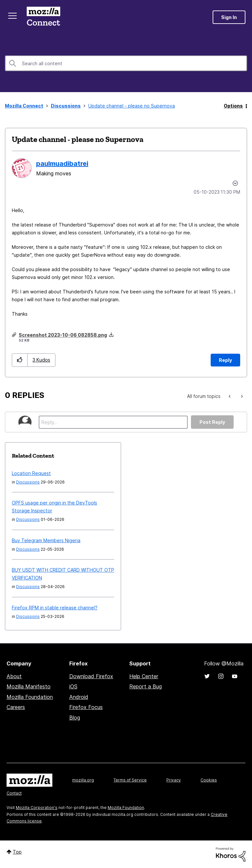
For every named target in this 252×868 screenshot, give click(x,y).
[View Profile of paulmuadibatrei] (62, 164)
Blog (75, 718)
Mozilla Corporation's (37, 808)
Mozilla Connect (43, 17)
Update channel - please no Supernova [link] (132, 106)
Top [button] (17, 852)
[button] (20, 360)
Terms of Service (130, 780)
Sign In (229, 17)
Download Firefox (91, 676)
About (14, 676)
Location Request (31, 473)
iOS (73, 686)
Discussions (66, 106)
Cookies (209, 780)
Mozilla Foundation (30, 697)
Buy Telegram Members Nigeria (46, 540)
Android (79, 697)
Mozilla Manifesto (29, 686)
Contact (14, 793)
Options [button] (233, 106)
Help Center (144, 676)
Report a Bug (146, 686)
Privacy (174, 780)
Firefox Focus (86, 707)
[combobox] (126, 63)
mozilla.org (83, 780)
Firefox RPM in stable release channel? (55, 608)
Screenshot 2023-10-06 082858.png (63, 335)
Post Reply (212, 422)
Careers (16, 707)
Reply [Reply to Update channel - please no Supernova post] (225, 360)
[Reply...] (113, 422)
